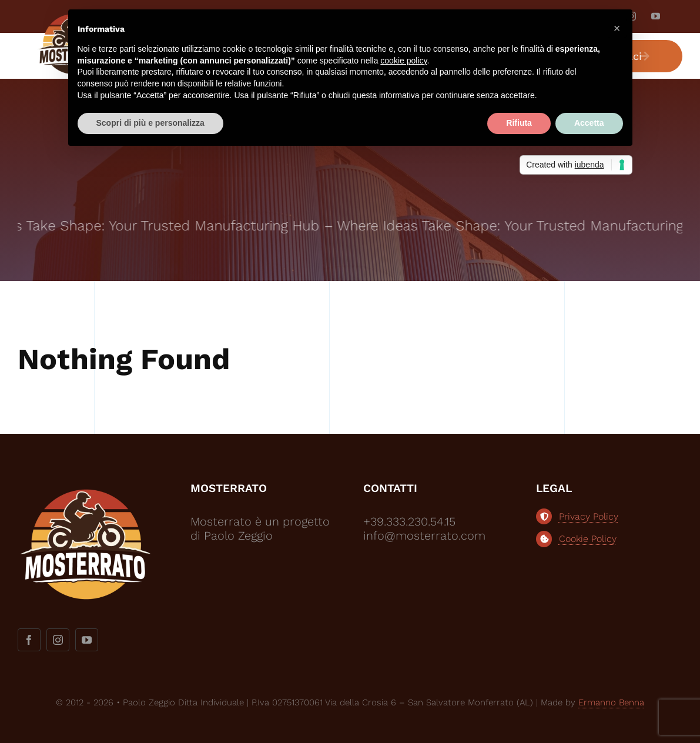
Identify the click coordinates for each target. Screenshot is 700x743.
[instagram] (58, 640)
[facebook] (29, 640)
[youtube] (656, 16)
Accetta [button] (589, 123)
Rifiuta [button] (519, 123)
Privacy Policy (589, 516)
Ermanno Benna (611, 702)
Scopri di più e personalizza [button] (150, 123)
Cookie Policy (588, 539)
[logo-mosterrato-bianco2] (85, 487)
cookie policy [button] (403, 61)
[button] (617, 28)
